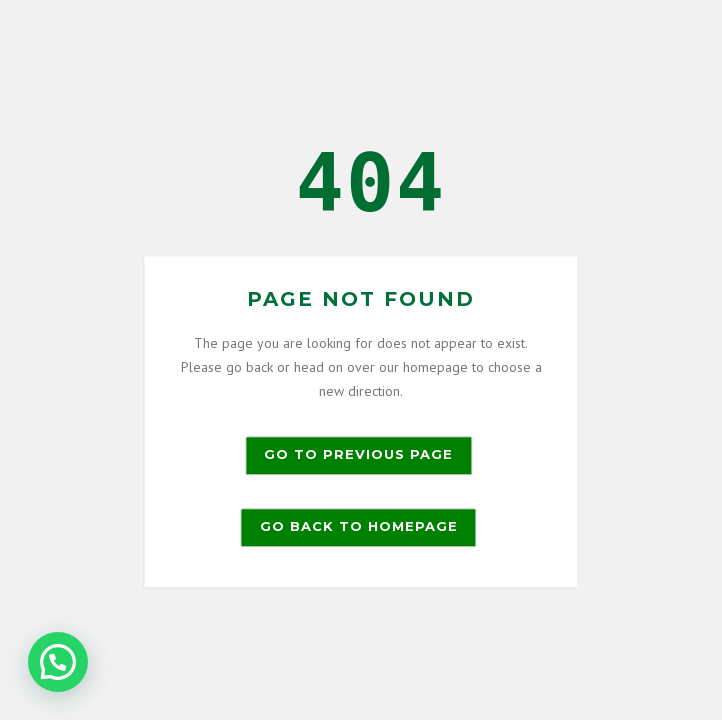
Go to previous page (358, 455)
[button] (58, 662)
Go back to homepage (359, 527)
